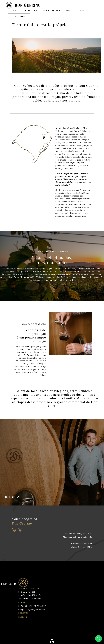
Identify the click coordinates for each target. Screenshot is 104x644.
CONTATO (82, 11)
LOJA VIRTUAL (19, 16)
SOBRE (14, 11)
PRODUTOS (31, 11)
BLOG (69, 11)
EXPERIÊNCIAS (51, 11)
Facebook (23, 622)
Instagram (23, 618)
